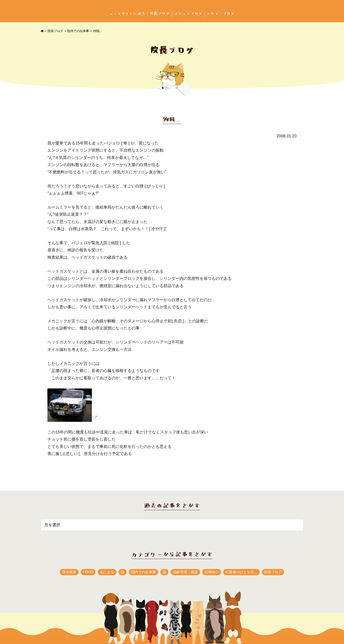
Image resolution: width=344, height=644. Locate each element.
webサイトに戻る (127, 14)
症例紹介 (212, 572)
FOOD (88, 572)
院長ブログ (160, 14)
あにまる (107, 572)
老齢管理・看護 (185, 572)
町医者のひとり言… (241, 572)
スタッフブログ (188, 14)
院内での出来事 (78, 31)
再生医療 (69, 572)
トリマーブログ (221, 14)
